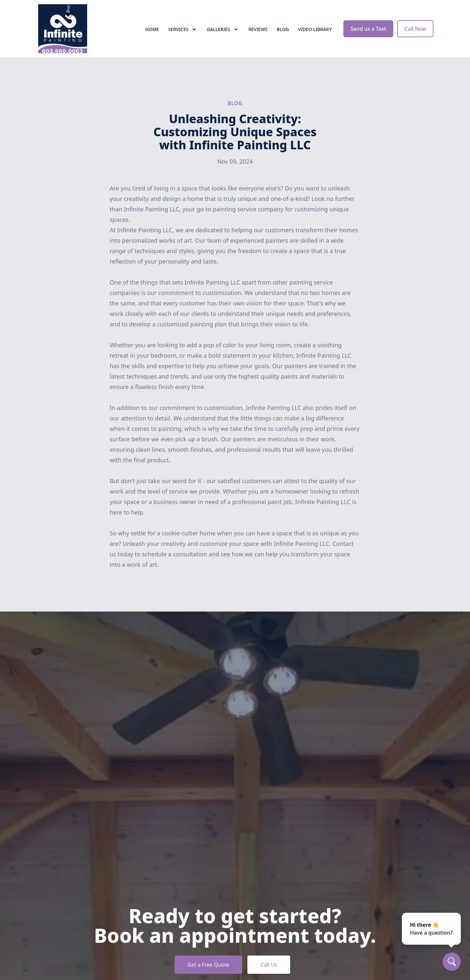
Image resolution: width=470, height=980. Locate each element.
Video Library (315, 29)
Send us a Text (368, 29)
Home (152, 29)
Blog (283, 29)
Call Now (415, 29)
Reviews (258, 29)
